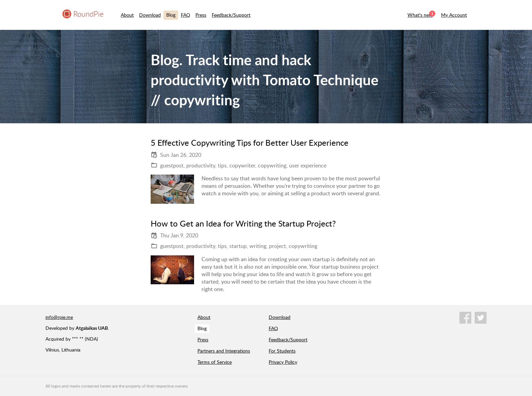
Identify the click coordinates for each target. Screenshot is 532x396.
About (127, 15)
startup (238, 246)
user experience (308, 165)
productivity (201, 165)
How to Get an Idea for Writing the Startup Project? (243, 223)
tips (222, 165)
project (278, 246)
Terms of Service (215, 362)
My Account (454, 15)
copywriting (272, 165)
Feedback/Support (231, 15)
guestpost (172, 165)
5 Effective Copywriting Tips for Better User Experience (250, 142)
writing (258, 246)
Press (201, 15)
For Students (282, 351)
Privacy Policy (283, 362)
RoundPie (88, 14)
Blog (171, 15)
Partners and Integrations (224, 351)
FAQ (185, 15)
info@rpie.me (59, 317)
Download (150, 15)
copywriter (242, 165)
